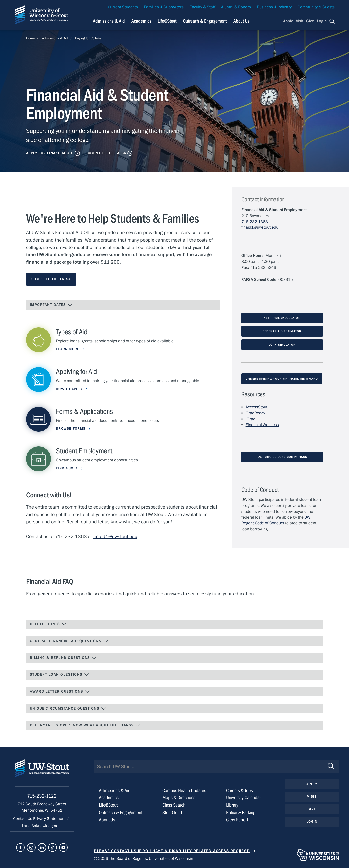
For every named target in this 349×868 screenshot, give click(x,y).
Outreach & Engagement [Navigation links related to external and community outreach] (205, 21)
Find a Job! (67, 468)
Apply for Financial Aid (50, 153)
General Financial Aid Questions (69, 641)
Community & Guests (316, 7)
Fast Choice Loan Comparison (282, 457)
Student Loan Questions (60, 675)
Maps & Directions (179, 798)
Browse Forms (71, 429)
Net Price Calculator (282, 318)
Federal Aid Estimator (282, 331)
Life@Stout (108, 805)
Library (232, 805)
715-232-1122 (42, 796)
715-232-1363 (255, 222)
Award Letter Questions (60, 692)
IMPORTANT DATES (51, 305)
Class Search (174, 805)
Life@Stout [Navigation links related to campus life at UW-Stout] (167, 21)
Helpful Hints (48, 624)
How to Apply (70, 389)
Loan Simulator (282, 345)
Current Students (123, 7)
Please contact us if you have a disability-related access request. (172, 851)
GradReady (255, 413)
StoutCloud (172, 812)
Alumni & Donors (236, 7)
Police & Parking (241, 812)
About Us (241, 21)
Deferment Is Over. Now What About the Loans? (85, 725)
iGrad (251, 419)
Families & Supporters (164, 7)
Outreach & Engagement (121, 812)
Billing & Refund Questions (64, 658)
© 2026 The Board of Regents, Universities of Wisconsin (143, 859)
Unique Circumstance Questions (68, 709)
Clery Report (237, 820)
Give (310, 21)
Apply (288, 21)
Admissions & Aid (55, 38)
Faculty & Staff (202, 7)
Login (322, 21)
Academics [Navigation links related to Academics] (141, 21)
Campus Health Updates (184, 790)
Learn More (68, 349)
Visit (300, 21)
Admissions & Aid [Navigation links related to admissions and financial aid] (109, 21)
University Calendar (243, 798)
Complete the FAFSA (107, 153)
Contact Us (23, 819)
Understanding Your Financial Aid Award (282, 379)
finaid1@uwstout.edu (115, 536)
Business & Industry (274, 7)
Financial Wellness (262, 425)
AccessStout (257, 407)
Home (30, 38)
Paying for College (88, 38)
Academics (109, 798)
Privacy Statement (50, 819)
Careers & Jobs (240, 790)
